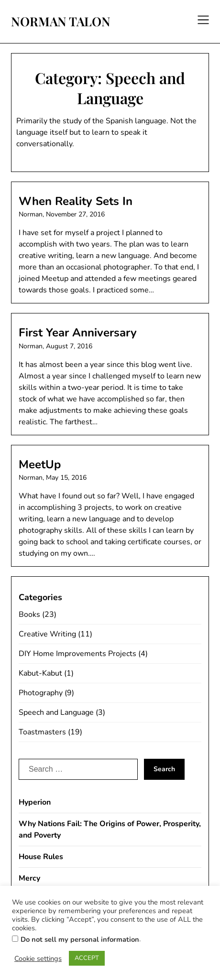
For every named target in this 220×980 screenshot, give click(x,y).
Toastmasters (42, 732)
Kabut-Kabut (40, 673)
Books (29, 614)
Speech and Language (56, 712)
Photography (41, 693)
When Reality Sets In (76, 201)
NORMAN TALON (61, 22)
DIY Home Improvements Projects (77, 654)
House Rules (41, 857)
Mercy (29, 878)
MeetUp (40, 464)
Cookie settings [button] (38, 958)
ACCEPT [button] (87, 958)
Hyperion (35, 802)
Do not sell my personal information (80, 939)
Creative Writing (47, 634)
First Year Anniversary (78, 333)
